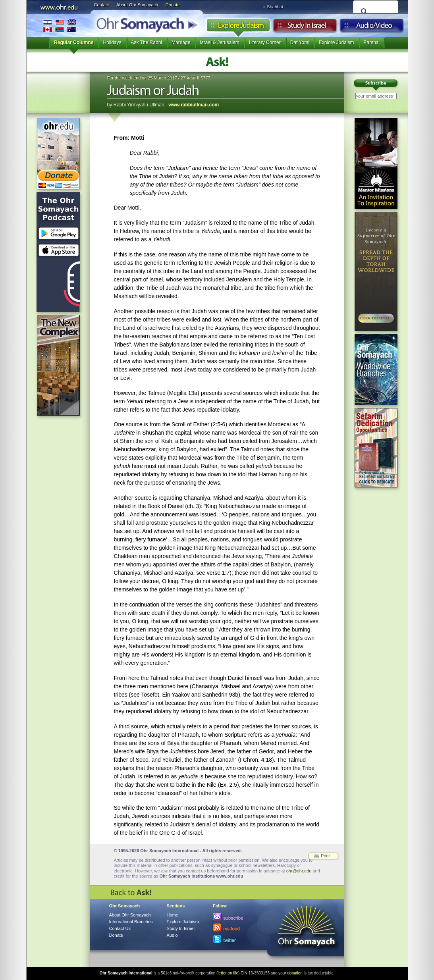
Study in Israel (305, 27)
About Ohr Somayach (137, 5)
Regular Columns (74, 42)
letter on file (228, 973)
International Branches (60, 26)
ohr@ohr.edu (299, 871)
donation (295, 973)
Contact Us (120, 928)
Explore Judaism (238, 27)
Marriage (181, 42)
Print (325, 856)
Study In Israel (181, 928)
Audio (372, 27)
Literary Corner (265, 42)
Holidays (112, 42)
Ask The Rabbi (147, 42)
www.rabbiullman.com (194, 105)
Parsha (371, 42)
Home (173, 915)
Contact (102, 5)
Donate (173, 5)
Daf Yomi (300, 42)
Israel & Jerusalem (219, 42)
